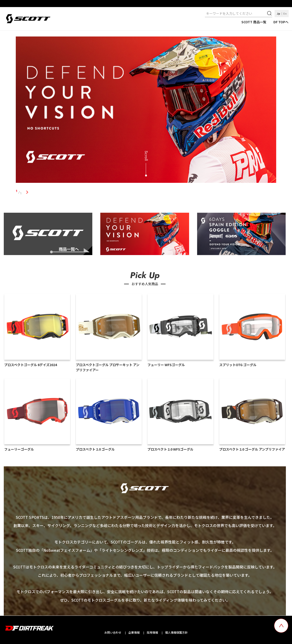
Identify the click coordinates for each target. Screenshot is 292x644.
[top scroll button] (281, 626)
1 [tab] (27, 192)
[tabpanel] (146, 111)
